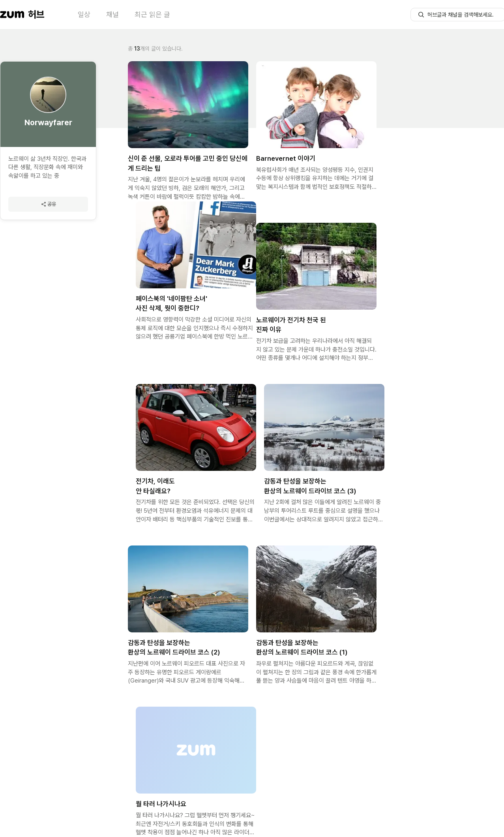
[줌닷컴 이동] (12, 15)
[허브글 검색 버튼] (421, 15)
